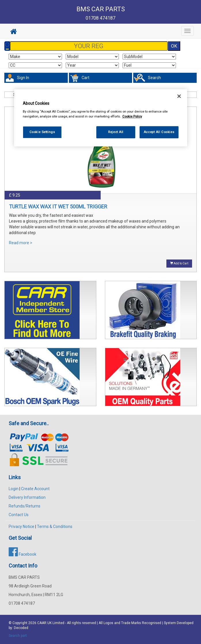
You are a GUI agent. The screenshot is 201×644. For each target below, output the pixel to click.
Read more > (21, 243)
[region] (101, 118)
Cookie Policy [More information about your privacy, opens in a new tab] (132, 116)
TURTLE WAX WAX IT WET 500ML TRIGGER (58, 207)
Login (14, 489)
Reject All (116, 132)
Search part (18, 636)
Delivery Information (27, 497)
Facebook (22, 554)
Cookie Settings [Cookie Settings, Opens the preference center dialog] (42, 132)
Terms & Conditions (55, 527)
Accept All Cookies (159, 132)
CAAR (42, 623)
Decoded (21, 628)
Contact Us (19, 515)
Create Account (35, 489)
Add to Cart (179, 263)
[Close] (179, 96)
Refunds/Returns (25, 506)
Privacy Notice (21, 527)
